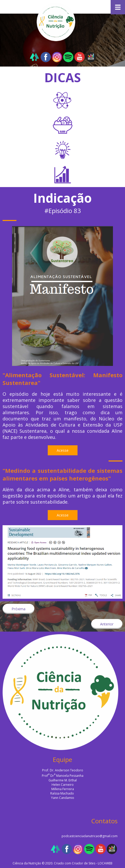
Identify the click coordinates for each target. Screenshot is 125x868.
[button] (63, 450)
